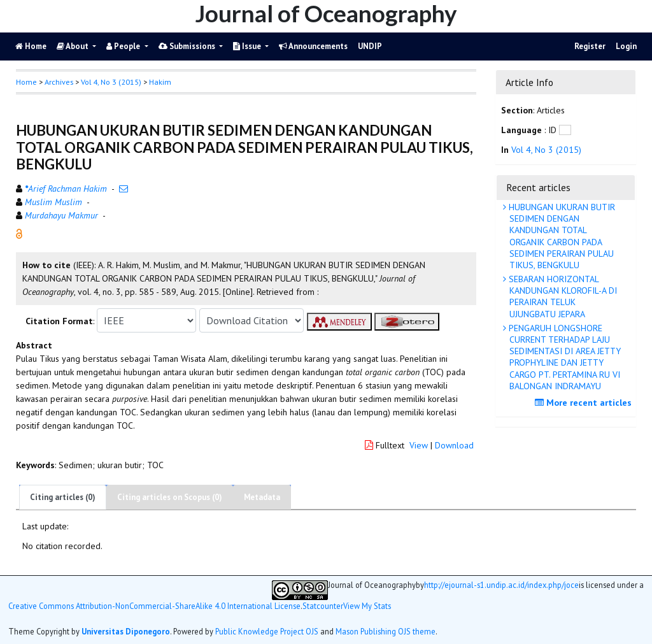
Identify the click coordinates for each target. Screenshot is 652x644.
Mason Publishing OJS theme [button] (386, 631)
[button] (19, 233)
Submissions (188, 46)
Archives (59, 82)
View (419, 445)
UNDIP (370, 46)
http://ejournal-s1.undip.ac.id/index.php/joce (501, 585)
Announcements (313, 46)
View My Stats (367, 606)
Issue (248, 46)
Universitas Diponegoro (126, 631)
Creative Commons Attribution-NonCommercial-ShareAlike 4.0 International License (154, 606)
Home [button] (26, 82)
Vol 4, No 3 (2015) (111, 82)
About (74, 46)
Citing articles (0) (63, 497)
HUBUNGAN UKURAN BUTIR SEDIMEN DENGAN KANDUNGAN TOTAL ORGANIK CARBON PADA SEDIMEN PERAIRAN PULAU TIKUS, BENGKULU (561, 236)
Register (590, 46)
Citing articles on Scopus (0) (170, 497)
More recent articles (585, 403)
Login (626, 46)
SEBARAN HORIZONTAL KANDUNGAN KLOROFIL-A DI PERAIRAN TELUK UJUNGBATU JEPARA (562, 297)
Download (454, 445)
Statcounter (323, 606)
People (124, 46)
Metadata (262, 497)
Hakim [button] (160, 82)
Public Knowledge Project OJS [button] (267, 631)
